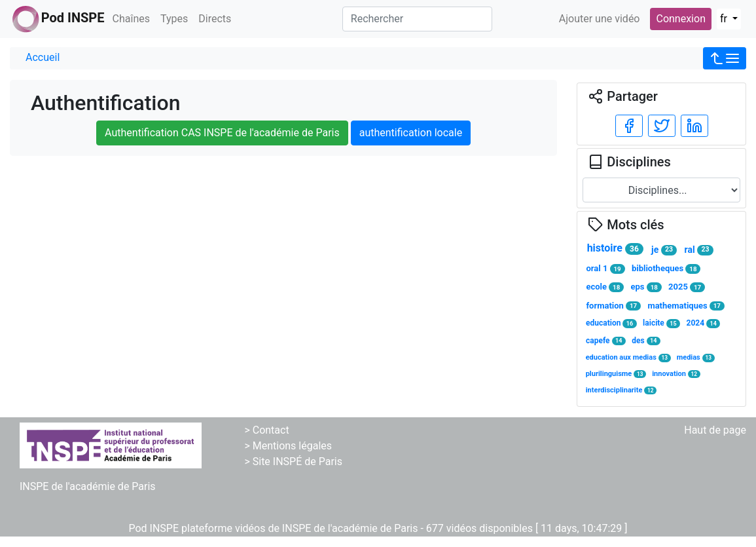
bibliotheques (666, 269)
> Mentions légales (288, 446)
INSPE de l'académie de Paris (88, 486)
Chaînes (131, 19)
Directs (215, 19)
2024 (704, 323)
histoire (615, 248)
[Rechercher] (417, 19)
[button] (725, 58)
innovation (676, 374)
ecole (605, 287)
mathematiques (686, 306)
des (646, 341)
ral (699, 250)
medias (696, 357)
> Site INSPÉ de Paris (293, 462)
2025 (687, 287)
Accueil (43, 57)
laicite (661, 323)
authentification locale (411, 133)
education (611, 323)
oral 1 (605, 269)
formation (613, 306)
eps (646, 287)
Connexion (680, 19)
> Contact (266, 430)
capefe (606, 341)
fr (725, 19)
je (664, 250)
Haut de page (715, 430)
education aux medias (628, 357)
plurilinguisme (616, 374)
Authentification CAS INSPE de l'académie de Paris (222, 133)
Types (174, 19)
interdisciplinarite (621, 390)
